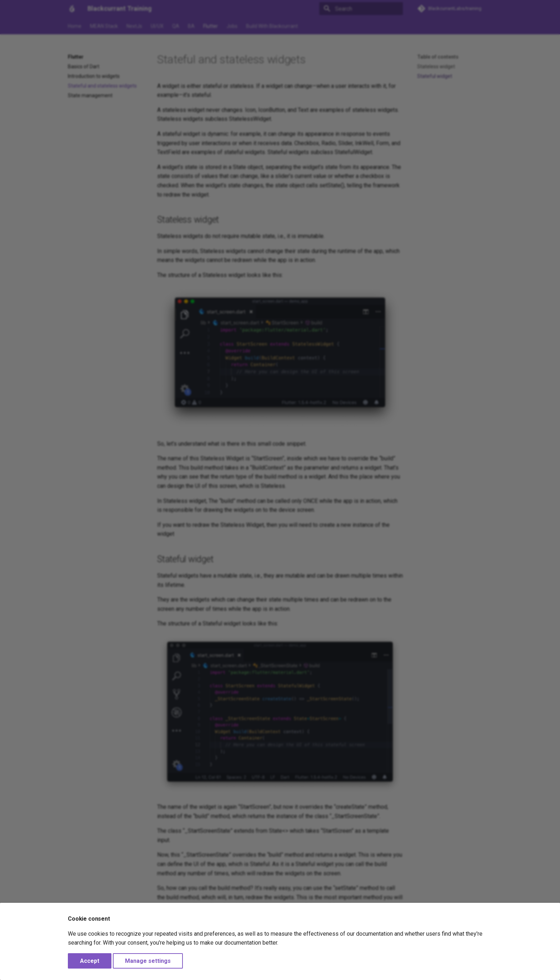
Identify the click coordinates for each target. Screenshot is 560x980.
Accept (90, 961)
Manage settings (148, 961)
